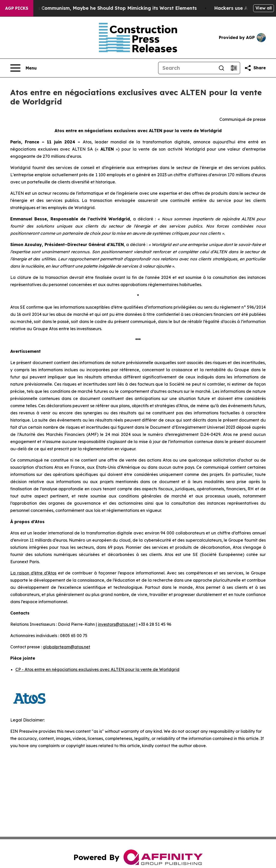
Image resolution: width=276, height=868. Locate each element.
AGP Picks (17, 8)
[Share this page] (255, 68)
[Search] (187, 68)
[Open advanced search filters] (234, 68)
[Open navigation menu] (23, 68)
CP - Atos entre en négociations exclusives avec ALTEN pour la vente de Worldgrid (97, 669)
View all (264, 8)
